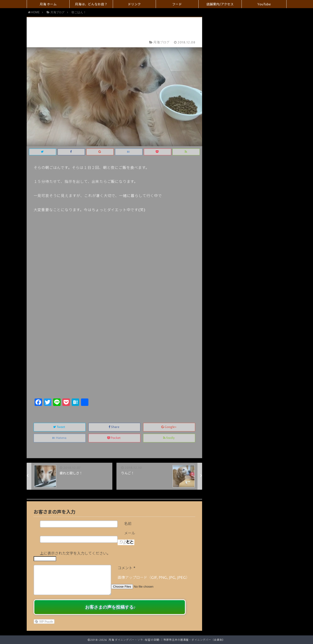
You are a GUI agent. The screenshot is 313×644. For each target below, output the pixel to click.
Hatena (60, 438)
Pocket (114, 438)
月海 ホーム (48, 4)
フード (177, 4)
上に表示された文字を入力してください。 (75, 553)
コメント (126, 568)
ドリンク (134, 4)
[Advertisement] (115, 362)
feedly (169, 438)
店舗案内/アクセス (220, 4)
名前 (128, 524)
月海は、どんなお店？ (91, 4)
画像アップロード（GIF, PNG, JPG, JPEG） (154, 578)
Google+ (169, 427)
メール (130, 533)
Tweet (60, 427)
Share (114, 427)
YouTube (264, 4)
